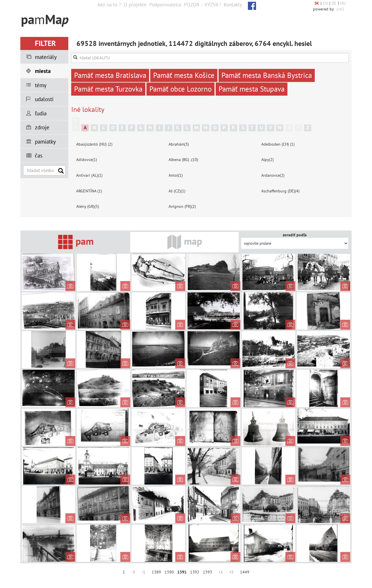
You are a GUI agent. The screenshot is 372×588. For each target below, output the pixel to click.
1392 (195, 572)
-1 (143, 572)
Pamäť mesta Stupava (252, 89)
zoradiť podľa (295, 235)
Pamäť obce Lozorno (180, 89)
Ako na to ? (109, 5)
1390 (169, 572)
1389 (156, 572)
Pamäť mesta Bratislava (110, 75)
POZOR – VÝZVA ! (202, 5)
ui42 (340, 9)
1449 (245, 572)
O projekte (135, 5)
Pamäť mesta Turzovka (108, 89)
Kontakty (233, 5)
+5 (231, 572)
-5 (133, 572)
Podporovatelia (165, 5)
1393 (208, 572)
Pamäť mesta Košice (184, 75)
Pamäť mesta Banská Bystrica (267, 75)
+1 (221, 572)
